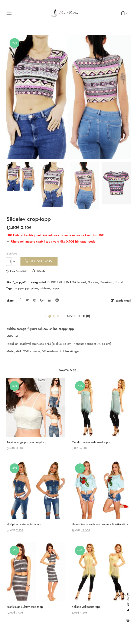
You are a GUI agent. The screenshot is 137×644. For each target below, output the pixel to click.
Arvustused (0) (78, 316)
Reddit (57, 300)
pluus (35, 288)
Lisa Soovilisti (18, 271)
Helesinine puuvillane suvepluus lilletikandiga (100, 524)
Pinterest (35, 300)
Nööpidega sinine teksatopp (24, 524)
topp (56, 288)
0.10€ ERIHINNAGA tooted (67, 282)
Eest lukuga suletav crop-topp (25, 607)
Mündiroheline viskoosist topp (91, 442)
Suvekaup (107, 282)
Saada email (123, 301)
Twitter (27, 300)
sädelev (45, 288)
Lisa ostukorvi (41, 261)
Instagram (128, 620)
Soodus (93, 282)
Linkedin (50, 300)
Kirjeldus (52, 316)
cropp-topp (21, 288)
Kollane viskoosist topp (86, 607)
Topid (119, 282)
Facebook (20, 300)
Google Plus (42, 300)
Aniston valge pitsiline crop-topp (27, 442)
